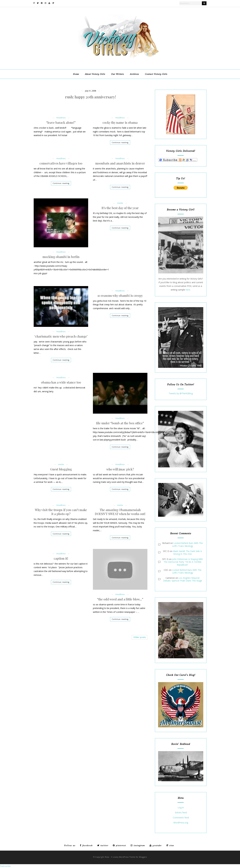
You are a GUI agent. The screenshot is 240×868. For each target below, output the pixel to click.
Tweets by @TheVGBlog (181, 393)
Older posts (140, 637)
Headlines (61, 118)
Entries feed (181, 813)
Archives (134, 74)
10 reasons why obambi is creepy (120, 296)
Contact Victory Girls (156, 74)
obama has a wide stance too (61, 382)
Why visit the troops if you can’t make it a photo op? (61, 512)
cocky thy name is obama (120, 122)
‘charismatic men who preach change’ (61, 336)
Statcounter (5, 866)
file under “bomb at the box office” (120, 423)
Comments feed (181, 818)
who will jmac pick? (120, 469)
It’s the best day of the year (120, 208)
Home (76, 74)
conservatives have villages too (61, 163)
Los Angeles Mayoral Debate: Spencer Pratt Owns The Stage (183, 579)
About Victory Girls (95, 74)
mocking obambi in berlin (61, 257)
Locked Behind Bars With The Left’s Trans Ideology (188, 544)
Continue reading (120, 142)
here (188, 290)
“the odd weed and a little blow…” (120, 599)
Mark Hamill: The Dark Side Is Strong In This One (187, 553)
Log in (181, 808)
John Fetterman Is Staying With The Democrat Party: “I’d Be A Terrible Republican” (183, 562)
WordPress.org (181, 823)
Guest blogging (61, 469)
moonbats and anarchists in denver (120, 163)
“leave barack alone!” (61, 122)
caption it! (61, 558)
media (120, 203)
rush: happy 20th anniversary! (91, 97)
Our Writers (118, 74)
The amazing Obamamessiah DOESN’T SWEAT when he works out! (120, 512)
